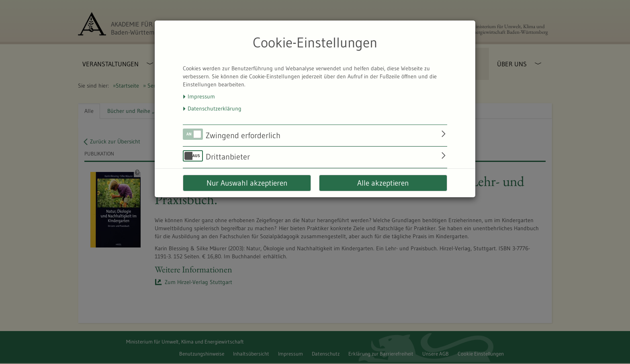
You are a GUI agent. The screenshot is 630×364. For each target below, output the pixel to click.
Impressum (201, 96)
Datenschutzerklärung (215, 108)
